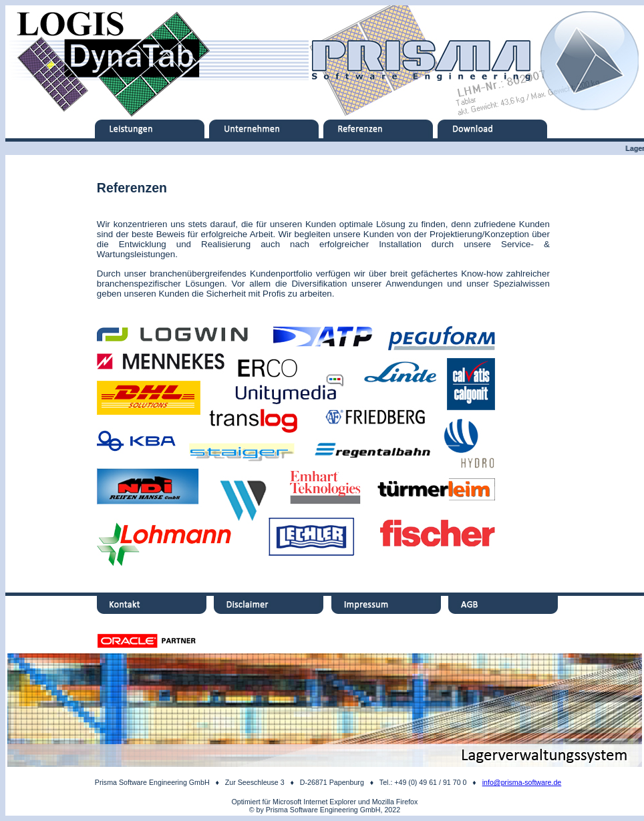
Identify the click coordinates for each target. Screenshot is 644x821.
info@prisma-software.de (522, 782)
